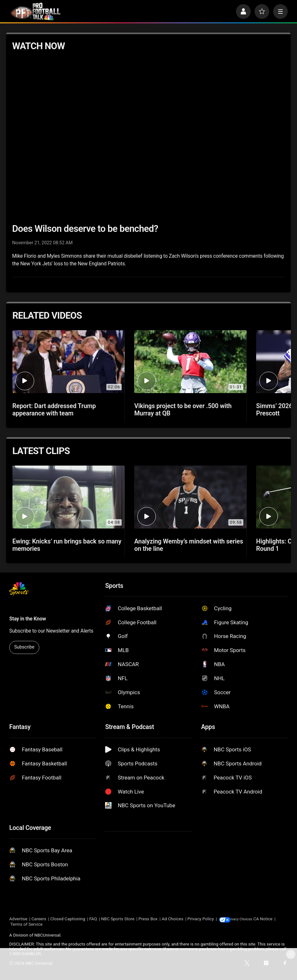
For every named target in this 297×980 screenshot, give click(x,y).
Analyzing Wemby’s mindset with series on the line (189, 545)
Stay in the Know (28, 619)
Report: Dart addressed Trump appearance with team (54, 410)
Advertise (18, 919)
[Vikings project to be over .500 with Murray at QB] (190, 362)
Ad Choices (172, 919)
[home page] (36, 11)
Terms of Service (49, 925)
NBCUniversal (48, 935)
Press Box (148, 919)
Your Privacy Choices (252, 919)
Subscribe (24, 647)
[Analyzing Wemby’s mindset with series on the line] (190, 497)
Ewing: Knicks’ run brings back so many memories (67, 545)
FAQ (93, 919)
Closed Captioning (68, 919)
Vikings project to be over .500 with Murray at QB (183, 410)
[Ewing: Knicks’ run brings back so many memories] (69, 497)
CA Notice (19, 925)
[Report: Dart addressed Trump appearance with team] (69, 362)
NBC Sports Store (118, 919)
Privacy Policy (201, 919)
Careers (39, 919)
